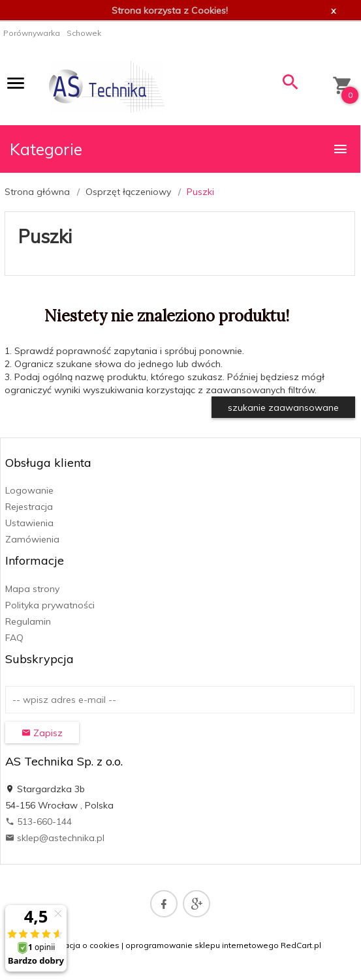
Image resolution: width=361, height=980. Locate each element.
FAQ (14, 638)
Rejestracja (29, 507)
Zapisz (42, 733)
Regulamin (28, 621)
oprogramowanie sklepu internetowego (202, 945)
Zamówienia (32, 539)
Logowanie (29, 490)
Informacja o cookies (80, 945)
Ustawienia (29, 523)
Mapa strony (32, 589)
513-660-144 (39, 822)
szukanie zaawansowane (283, 408)
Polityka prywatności (50, 605)
